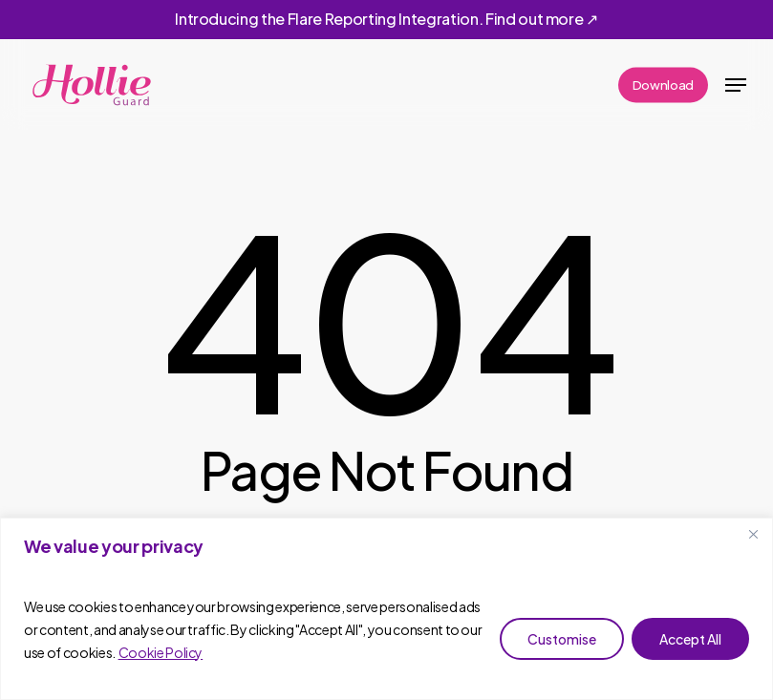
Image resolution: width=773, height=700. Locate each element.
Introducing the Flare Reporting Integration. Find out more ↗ (386, 19)
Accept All (690, 639)
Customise (562, 639)
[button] (736, 85)
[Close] (753, 534)
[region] (386, 609)
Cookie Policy (161, 652)
